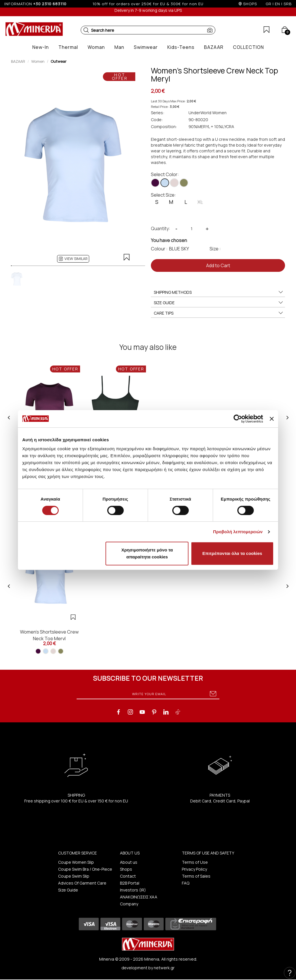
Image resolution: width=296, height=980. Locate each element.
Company (129, 904)
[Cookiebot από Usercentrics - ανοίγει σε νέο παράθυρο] (238, 419)
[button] (86, 30)
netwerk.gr (164, 968)
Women (38, 61)
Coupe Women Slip (76, 862)
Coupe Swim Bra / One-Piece (85, 869)
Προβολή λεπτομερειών (238, 532)
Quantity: (161, 228)
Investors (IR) (133, 890)
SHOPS (250, 4)
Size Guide (68, 890)
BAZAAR (18, 61)
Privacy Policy (194, 869)
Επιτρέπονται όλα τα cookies (232, 553)
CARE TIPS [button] (219, 313)
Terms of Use (195, 862)
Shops (126, 869)
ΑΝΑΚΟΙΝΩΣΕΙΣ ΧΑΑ (139, 897)
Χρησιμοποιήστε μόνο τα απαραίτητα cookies (147, 553)
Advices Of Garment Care (82, 883)
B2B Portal (130, 883)
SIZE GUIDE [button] (219, 303)
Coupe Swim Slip (74, 876)
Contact (128, 876)
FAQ (186, 883)
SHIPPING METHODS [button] (219, 292)
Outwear (59, 61)
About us (129, 862)
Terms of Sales (196, 876)
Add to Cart (218, 265)
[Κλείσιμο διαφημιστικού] (272, 419)
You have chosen (169, 240)
